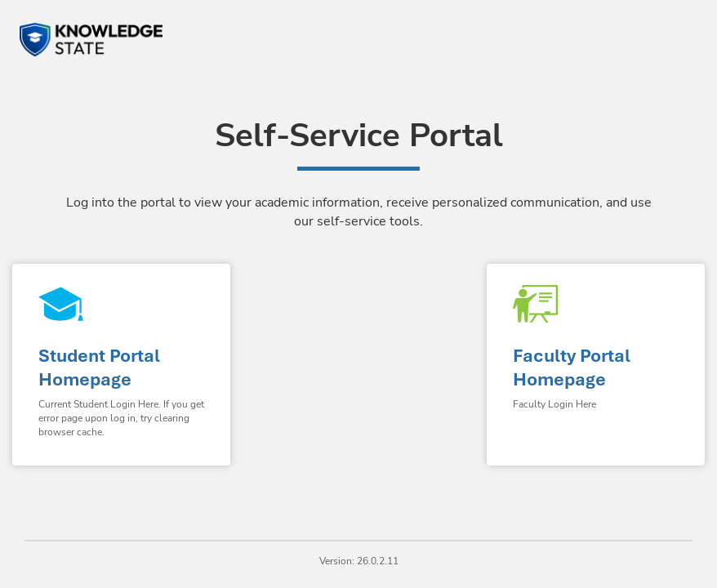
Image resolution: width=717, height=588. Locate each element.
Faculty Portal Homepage (572, 367)
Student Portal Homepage (99, 367)
